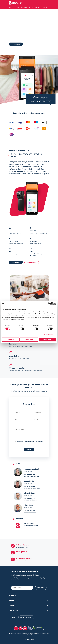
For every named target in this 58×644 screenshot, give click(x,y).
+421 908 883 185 (29, 474)
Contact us (16, 44)
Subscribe (41, 588)
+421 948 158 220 (29, 486)
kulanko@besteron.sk (31, 500)
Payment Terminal (22, 7)
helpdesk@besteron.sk (31, 525)
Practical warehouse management (25, 38)
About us (38, 7)
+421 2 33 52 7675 (30, 523)
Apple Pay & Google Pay (21, 33)
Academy (12, 7)
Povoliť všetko (47, 340)
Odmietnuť (11, 340)
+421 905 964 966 (30, 498)
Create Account (26, 617)
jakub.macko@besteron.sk (32, 488)
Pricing (31, 7)
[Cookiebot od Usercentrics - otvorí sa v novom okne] (49, 304)
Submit (29, 449)
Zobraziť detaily (49, 335)
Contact (45, 7)
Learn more (32, 262)
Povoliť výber (29, 340)
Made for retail (18, 28)
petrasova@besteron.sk (31, 476)
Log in (13, 618)
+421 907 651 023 (30, 510)
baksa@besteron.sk (30, 512)
